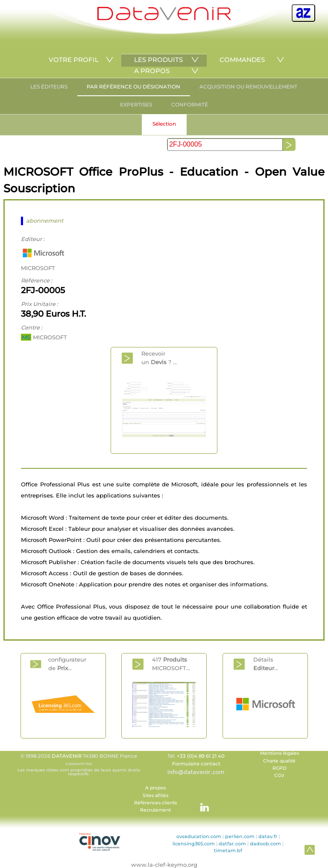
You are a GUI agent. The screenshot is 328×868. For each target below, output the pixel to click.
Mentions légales (280, 753)
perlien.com (240, 836)
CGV (279, 775)
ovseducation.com (199, 836)
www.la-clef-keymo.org (164, 865)
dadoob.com (265, 844)
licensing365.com (194, 844)
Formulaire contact (196, 764)
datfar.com (232, 844)
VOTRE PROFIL (74, 60)
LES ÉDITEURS (49, 87)
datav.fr (268, 836)
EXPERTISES (136, 104)
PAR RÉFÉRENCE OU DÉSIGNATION (133, 87)
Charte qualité (279, 761)
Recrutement (155, 810)
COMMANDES (242, 60)
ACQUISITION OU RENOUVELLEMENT (248, 87)
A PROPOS (152, 71)
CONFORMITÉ (190, 104)
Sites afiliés (155, 796)
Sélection (164, 124)
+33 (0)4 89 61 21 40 (201, 756)
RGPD (280, 768)
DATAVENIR (67, 756)
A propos (155, 788)
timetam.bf (228, 850)
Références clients (155, 803)
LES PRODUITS (158, 60)
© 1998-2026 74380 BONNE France (79, 765)
